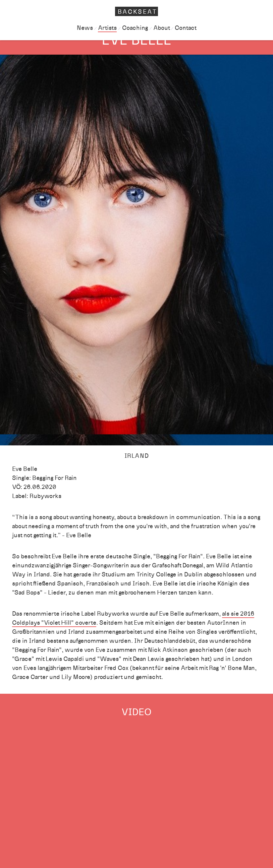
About (161, 28)
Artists (107, 28)
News (85, 28)
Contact (185, 28)
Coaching (135, 28)
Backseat (138, 12)
